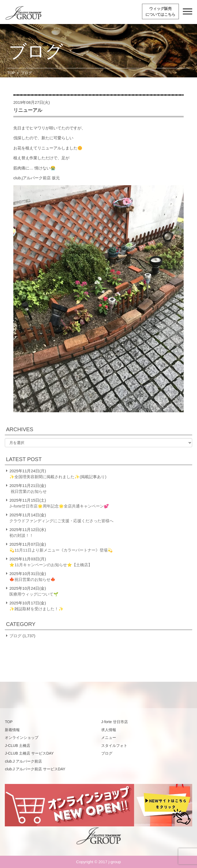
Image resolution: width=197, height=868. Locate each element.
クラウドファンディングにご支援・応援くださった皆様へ (61, 521)
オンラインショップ (22, 738)
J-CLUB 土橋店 (17, 746)
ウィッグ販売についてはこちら (160, 11)
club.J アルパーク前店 (23, 761)
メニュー (109, 738)
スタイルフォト (114, 746)
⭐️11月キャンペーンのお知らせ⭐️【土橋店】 (51, 565)
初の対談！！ (21, 535)
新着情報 (12, 730)
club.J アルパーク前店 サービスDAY (35, 769)
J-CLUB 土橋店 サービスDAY (29, 753)
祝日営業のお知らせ (28, 491)
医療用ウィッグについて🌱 (34, 594)
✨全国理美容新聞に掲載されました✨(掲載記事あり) (58, 477)
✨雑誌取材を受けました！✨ (36, 609)
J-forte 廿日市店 (115, 722)
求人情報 (109, 730)
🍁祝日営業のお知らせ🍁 (32, 579)
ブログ (15, 636)
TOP (11, 73)
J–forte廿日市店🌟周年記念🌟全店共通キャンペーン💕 (59, 506)
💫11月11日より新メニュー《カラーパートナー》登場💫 (61, 550)
